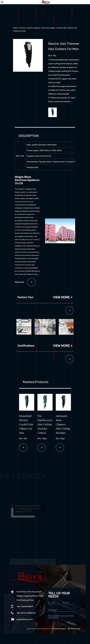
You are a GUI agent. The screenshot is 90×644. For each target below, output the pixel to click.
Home (15, 28)
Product (22, 28)
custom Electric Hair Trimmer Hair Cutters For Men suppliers (27, 233)
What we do (25, 282)
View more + (63, 297)
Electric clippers (34, 28)
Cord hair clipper (48, 28)
